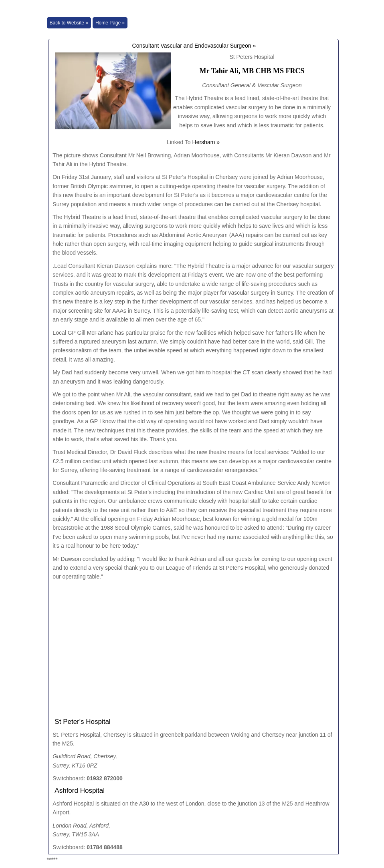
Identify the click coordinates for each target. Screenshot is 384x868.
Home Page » (110, 23)
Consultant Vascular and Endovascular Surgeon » (193, 46)
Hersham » (206, 142)
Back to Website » (69, 23)
